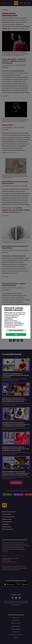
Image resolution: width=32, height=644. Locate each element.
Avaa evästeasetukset (16, 330)
